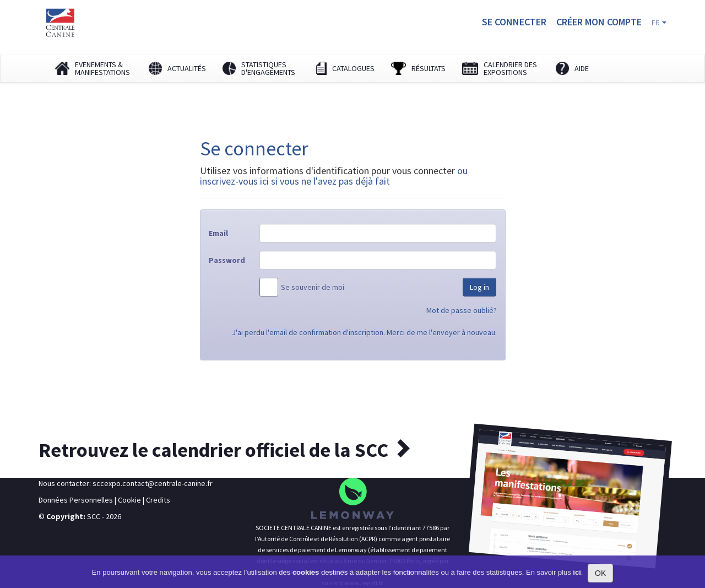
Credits (158, 500)
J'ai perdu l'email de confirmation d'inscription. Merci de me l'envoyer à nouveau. (364, 332)
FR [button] (659, 23)
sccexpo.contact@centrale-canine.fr (153, 483)
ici (577, 572)
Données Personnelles (76, 500)
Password (227, 260)
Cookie (129, 500)
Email (218, 233)
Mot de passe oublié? (462, 310)
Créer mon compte (599, 22)
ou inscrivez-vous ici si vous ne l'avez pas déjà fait (334, 176)
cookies (306, 572)
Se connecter (514, 22)
